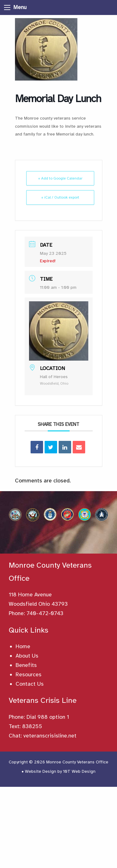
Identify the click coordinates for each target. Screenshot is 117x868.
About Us (27, 656)
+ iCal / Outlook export (60, 197)
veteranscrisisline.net (50, 736)
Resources (29, 674)
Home (23, 646)
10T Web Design (79, 771)
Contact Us (30, 684)
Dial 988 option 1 (48, 717)
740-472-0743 (45, 613)
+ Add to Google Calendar (60, 178)
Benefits (26, 665)
